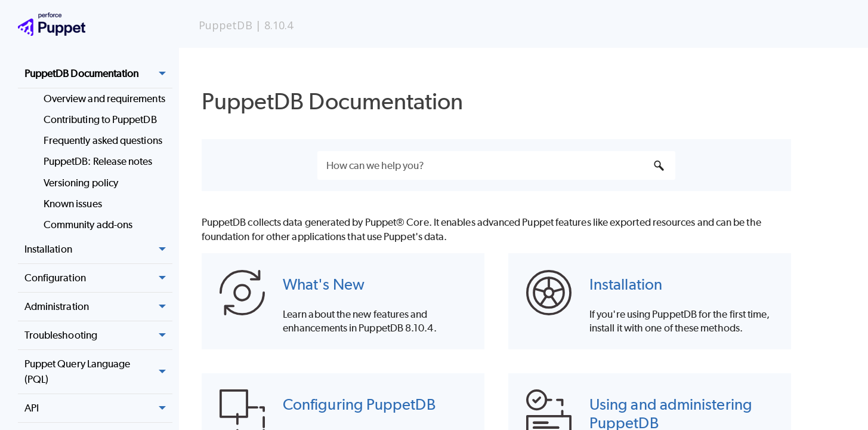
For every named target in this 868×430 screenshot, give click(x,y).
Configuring (359, 404)
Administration (98, 307)
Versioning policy (81, 183)
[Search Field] (496, 165)
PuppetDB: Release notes (98, 161)
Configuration (98, 278)
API (98, 408)
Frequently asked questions (103, 140)
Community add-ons (88, 225)
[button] (163, 74)
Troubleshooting (98, 336)
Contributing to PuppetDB (100, 119)
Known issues (73, 204)
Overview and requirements (104, 99)
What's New (324, 284)
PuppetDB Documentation (98, 74)
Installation (98, 250)
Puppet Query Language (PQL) (98, 372)
